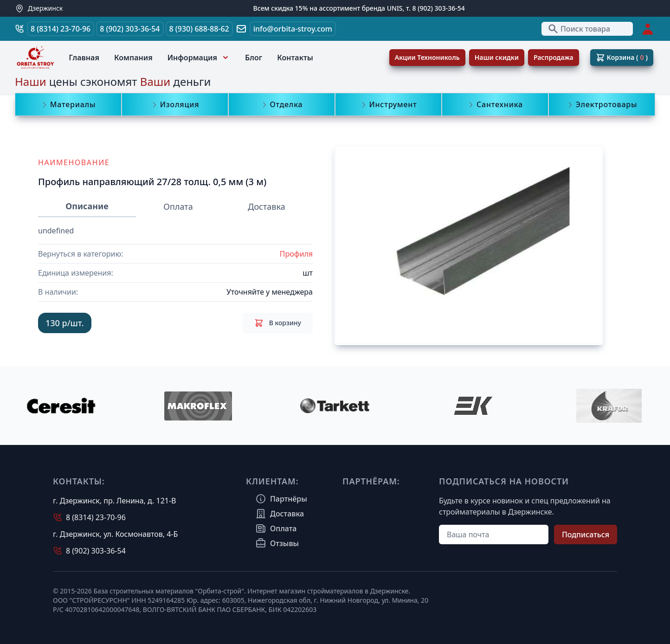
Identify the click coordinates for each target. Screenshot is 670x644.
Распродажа (554, 57)
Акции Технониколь (427, 57)
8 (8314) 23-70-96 (61, 29)
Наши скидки (497, 57)
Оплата (178, 206)
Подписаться (586, 535)
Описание (87, 206)
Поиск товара (579, 29)
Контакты (295, 58)
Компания (133, 58)
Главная (84, 58)
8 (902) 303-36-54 (130, 29)
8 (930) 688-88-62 (199, 29)
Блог (254, 58)
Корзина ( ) (622, 58)
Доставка (266, 206)
